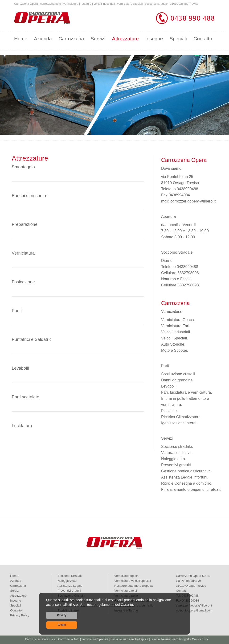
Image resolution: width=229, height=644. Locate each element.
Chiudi (62, 625)
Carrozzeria (71, 39)
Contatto (203, 39)
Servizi (98, 39)
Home (21, 39)
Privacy (62, 615)
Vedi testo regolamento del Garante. (107, 605)
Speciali (178, 39)
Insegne (154, 39)
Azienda (43, 39)
